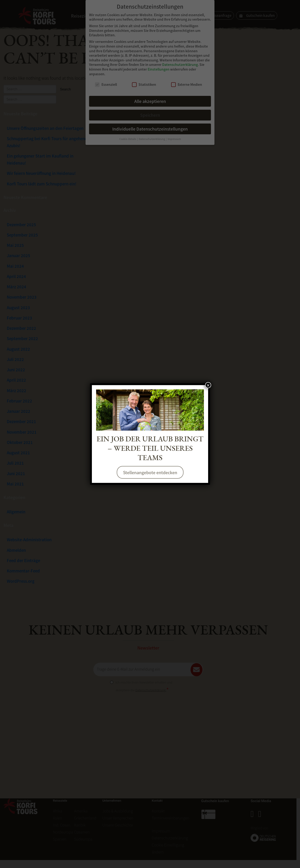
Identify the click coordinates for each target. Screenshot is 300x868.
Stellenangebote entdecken (150, 472)
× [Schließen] (208, 385)
